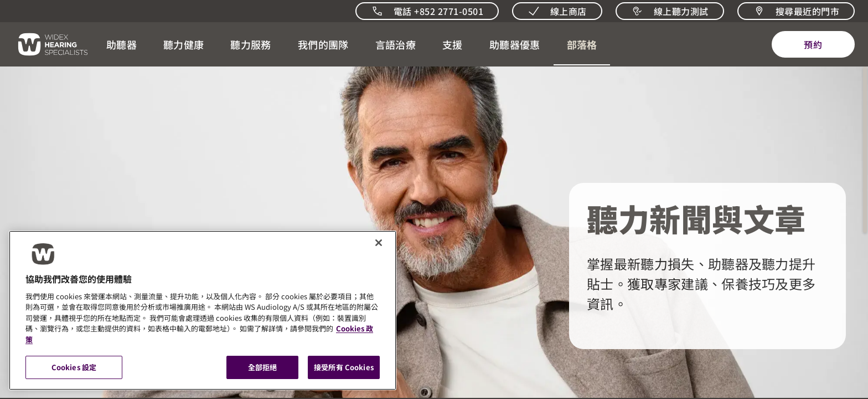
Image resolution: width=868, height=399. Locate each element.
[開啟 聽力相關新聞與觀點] (582, 44)
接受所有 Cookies (344, 367)
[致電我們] (427, 11)
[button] (122, 44)
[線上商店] (557, 11)
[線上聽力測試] (670, 11)
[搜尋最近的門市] (796, 11)
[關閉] (379, 243)
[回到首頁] (46, 44)
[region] (203, 310)
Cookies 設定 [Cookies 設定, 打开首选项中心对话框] (74, 367)
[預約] (813, 44)
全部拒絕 (263, 367)
